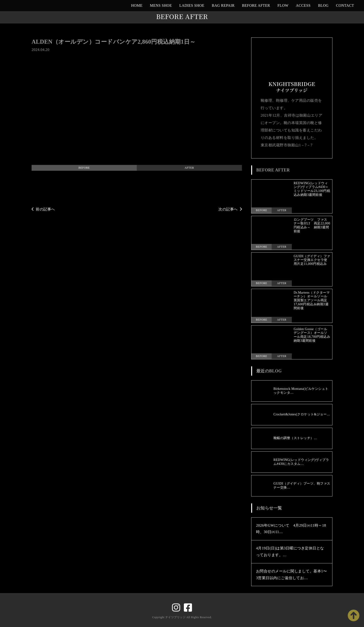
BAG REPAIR (223, 5)
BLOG (323, 5)
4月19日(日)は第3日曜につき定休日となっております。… (290, 551)
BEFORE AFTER (256, 5)
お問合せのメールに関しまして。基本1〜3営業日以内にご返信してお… (291, 574)
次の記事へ (230, 209)
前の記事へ (43, 209)
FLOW (283, 5)
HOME (137, 5)
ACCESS (303, 5)
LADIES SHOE (192, 5)
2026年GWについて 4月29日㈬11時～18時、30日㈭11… (291, 529)
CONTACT (345, 5)
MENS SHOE (161, 5)
